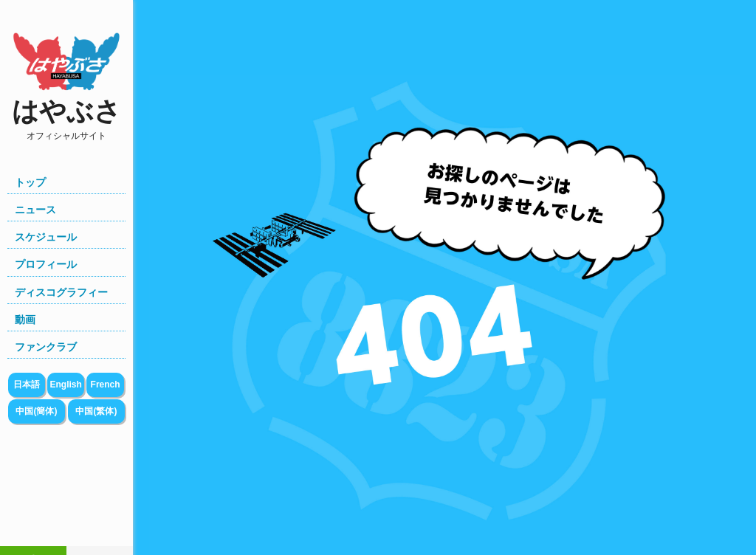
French (106, 385)
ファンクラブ (46, 347)
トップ (30, 182)
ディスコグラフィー (61, 292)
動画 (25, 320)
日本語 (27, 385)
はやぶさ (66, 119)
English (65, 385)
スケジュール (46, 237)
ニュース (35, 210)
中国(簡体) (36, 411)
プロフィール (46, 264)
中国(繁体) (96, 411)
